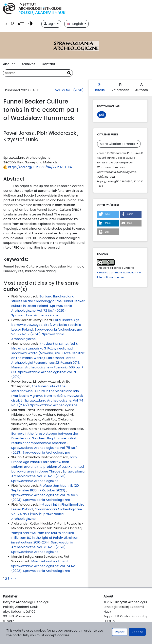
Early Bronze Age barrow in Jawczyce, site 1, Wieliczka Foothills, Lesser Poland (46, 325)
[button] (108, 214)
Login (50, 24)
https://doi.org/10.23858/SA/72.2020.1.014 (38, 167)
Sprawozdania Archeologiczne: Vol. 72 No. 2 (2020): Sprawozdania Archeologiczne (47, 334)
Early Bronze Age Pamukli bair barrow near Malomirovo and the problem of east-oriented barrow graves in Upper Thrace (47, 464)
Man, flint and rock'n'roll (50, 561)
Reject (120, 632)
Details (99, 88)
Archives (28, 64)
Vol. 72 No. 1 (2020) (69, 90)
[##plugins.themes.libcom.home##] (76, 45)
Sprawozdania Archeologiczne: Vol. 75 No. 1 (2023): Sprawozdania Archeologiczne (44, 450)
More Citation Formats (118, 144)
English (75, 24)
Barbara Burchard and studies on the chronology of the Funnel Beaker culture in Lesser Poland (48, 301)
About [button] (8, 64)
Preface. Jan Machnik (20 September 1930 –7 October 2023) (45, 488)
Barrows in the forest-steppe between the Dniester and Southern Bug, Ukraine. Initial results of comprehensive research (45, 438)
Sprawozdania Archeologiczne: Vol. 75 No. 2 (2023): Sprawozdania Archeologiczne (45, 497)
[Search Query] (34, 73)
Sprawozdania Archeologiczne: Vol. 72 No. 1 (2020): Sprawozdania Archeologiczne (42, 311)
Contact (48, 64)
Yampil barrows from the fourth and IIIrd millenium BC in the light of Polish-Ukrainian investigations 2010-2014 (45, 538)
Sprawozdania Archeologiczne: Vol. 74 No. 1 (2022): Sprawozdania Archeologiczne (47, 403)
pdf (102, 115)
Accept (137, 632)
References (120, 88)
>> (15, 579)
